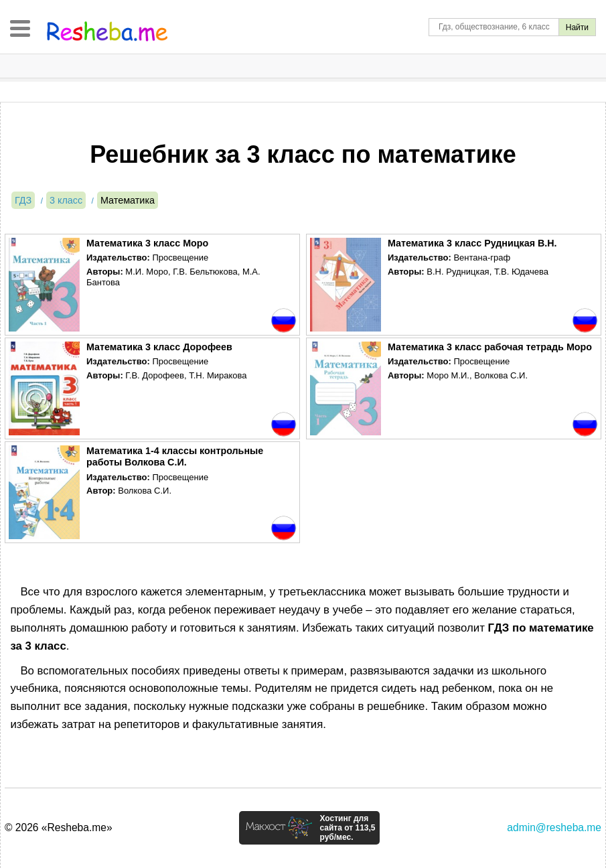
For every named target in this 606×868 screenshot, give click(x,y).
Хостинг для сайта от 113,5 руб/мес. (347, 828)
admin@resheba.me (554, 827)
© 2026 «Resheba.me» (59, 827)
